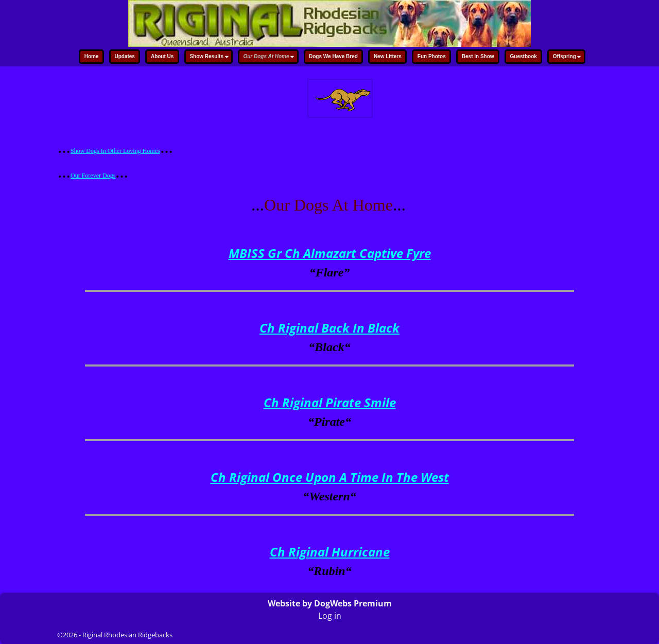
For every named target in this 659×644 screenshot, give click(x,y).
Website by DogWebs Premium (330, 603)
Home (92, 56)
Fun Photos (432, 56)
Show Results (210, 57)
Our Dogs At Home (270, 57)
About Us (162, 56)
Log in (330, 616)
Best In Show (478, 56)
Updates (124, 56)
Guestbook (524, 56)
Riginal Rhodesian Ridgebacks (127, 635)
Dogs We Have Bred (333, 56)
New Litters (388, 56)
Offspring (568, 57)
